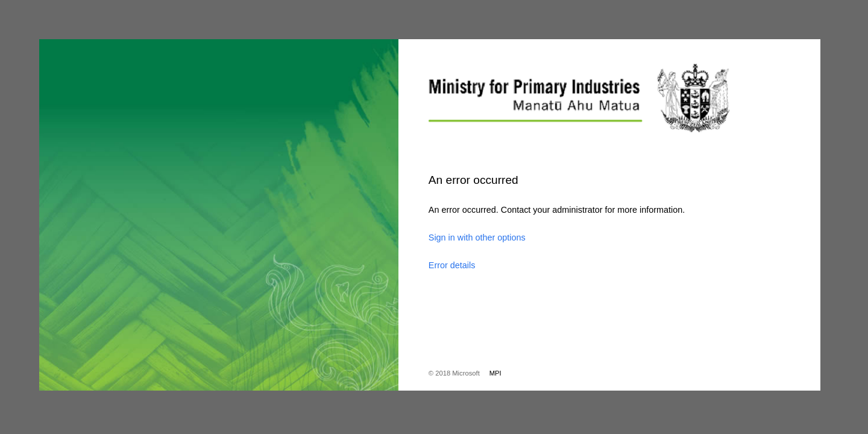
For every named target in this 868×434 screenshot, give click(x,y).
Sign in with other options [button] (477, 237)
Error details (452, 265)
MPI (495, 373)
